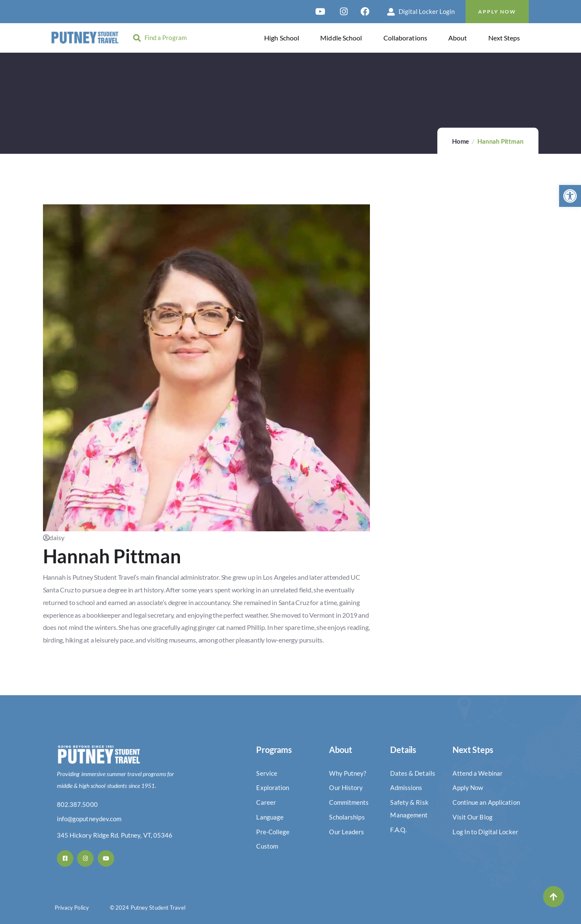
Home (461, 141)
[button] (570, 196)
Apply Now (497, 12)
